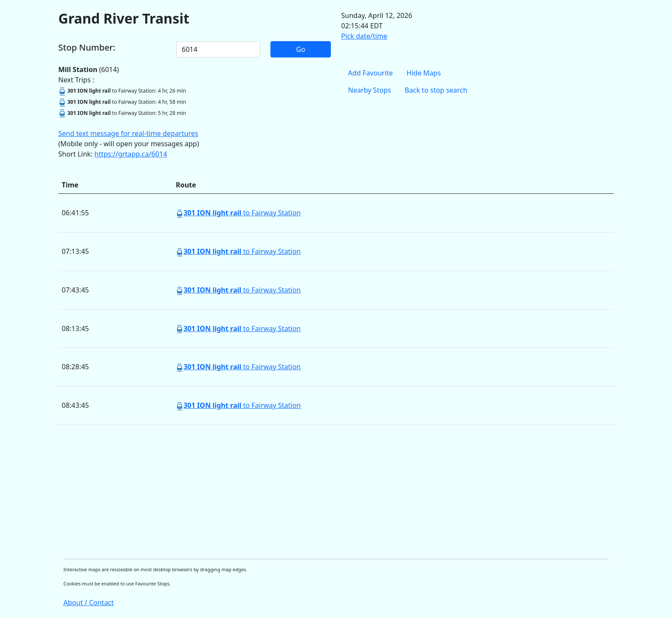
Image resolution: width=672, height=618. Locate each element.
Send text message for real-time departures (128, 133)
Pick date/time (364, 36)
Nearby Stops (369, 90)
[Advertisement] (315, 492)
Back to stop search (436, 90)
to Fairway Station (242, 213)
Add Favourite (370, 73)
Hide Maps (424, 73)
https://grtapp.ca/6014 (131, 154)
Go (301, 49)
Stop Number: (87, 48)
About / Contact (89, 603)
